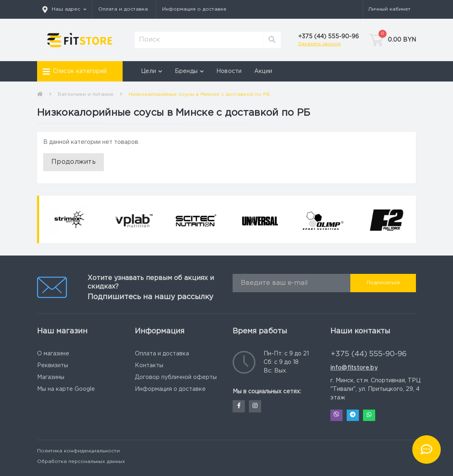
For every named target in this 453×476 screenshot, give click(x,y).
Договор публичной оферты (176, 377)
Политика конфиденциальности (78, 451)
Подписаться (383, 283)
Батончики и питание (86, 94)
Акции (263, 71)
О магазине (53, 354)
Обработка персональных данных (81, 462)
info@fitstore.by (354, 368)
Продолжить (74, 162)
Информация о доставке (194, 9)
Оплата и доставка (123, 9)
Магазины (51, 377)
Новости (229, 71)
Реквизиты (53, 366)
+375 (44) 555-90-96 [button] (369, 354)
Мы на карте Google (66, 389)
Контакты (149, 366)
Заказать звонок (319, 44)
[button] (64, 9)
